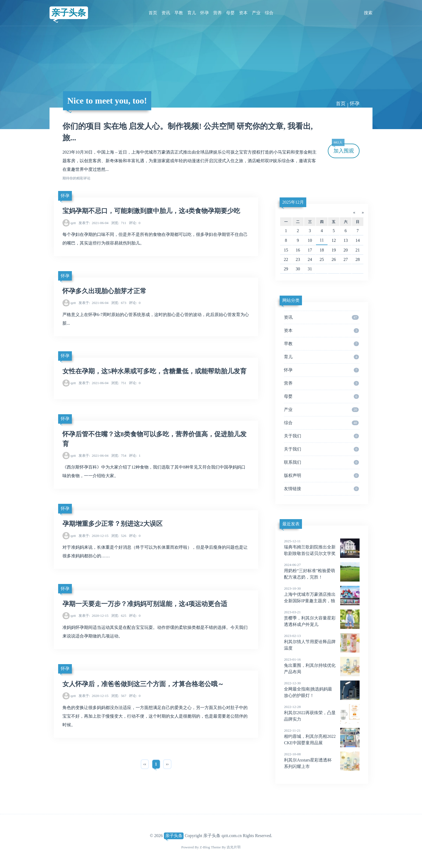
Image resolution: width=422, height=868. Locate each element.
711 (119, 223)
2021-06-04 (94, 223)
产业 (256, 13)
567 (119, 696)
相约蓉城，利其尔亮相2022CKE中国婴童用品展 (322, 736)
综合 (269, 13)
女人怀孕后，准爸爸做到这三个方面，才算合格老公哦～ (143, 684)
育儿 (192, 13)
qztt (73, 223)
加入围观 (343, 149)
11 (322, 240)
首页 (153, 13)
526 (119, 536)
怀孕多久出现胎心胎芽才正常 (104, 291)
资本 (243, 13)
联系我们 (321, 462)
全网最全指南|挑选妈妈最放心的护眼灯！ (322, 689)
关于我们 (321, 436)
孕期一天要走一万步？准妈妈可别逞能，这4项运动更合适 (145, 604)
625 (119, 616)
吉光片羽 (234, 847)
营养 (217, 13)
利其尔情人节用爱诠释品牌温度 (322, 642)
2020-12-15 (94, 536)
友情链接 (321, 489)
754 (119, 456)
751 (119, 383)
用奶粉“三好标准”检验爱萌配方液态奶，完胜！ (322, 571)
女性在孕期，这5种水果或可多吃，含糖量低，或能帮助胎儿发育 (154, 371)
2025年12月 (293, 202)
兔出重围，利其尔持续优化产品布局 (322, 665)
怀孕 (205, 13)
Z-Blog (205, 847)
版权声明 (321, 476)
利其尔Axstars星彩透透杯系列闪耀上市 (322, 760)
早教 (179, 13)
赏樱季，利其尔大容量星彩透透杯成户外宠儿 (322, 618)
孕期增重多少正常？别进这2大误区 (112, 524)
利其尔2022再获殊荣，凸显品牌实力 (322, 713)
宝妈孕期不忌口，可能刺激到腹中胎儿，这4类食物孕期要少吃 (151, 211)
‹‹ (145, 764)
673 (119, 303)
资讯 (166, 13)
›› (167, 764)
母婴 (230, 13)
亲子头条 (69, 13)
